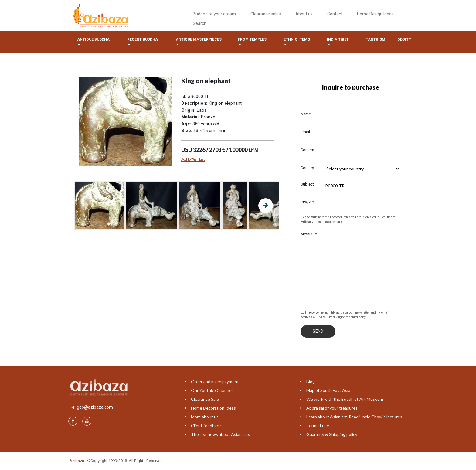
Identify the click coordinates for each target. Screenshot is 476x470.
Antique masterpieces (199, 39)
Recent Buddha (143, 39)
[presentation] (347, 291)
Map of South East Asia (328, 390)
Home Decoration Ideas (213, 408)
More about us (205, 417)
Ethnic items (297, 39)
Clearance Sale (205, 399)
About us (304, 14)
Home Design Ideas (375, 14)
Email (305, 132)
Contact (335, 14)
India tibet (338, 39)
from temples (252, 39)
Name (306, 114)
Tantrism (376, 39)
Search (200, 23)
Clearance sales (266, 14)
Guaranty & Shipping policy (332, 434)
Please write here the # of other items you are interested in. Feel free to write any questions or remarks (348, 220)
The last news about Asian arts (221, 434)
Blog (311, 381)
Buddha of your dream (214, 14)
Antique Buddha (93, 39)
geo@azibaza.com (95, 407)
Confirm (307, 150)
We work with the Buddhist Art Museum (345, 399)
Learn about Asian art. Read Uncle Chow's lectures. (355, 417)
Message (307, 234)
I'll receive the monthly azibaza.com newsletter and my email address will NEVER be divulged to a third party (345, 314)
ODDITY (404, 39)
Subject (307, 184)
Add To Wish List (193, 160)
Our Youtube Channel (212, 390)
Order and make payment (215, 381)
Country (307, 168)
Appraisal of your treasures (332, 408)
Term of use (318, 426)
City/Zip (307, 202)
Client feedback (206, 426)
